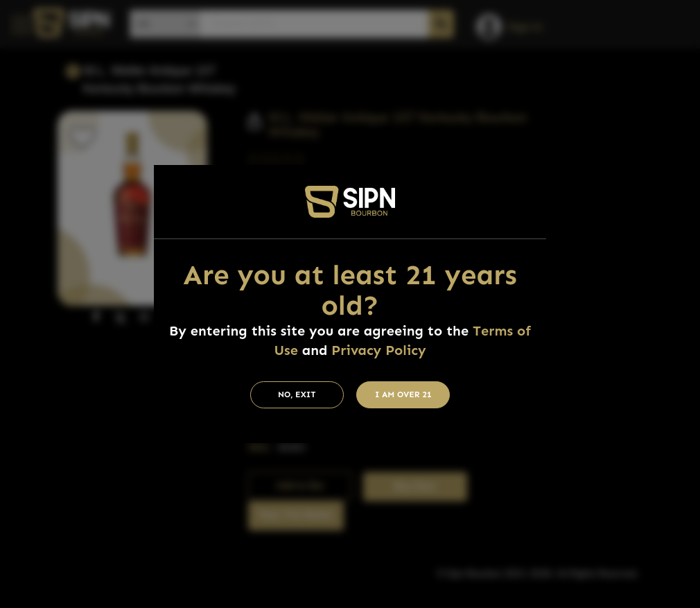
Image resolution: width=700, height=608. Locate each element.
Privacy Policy (378, 350)
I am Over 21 (403, 394)
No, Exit (297, 394)
